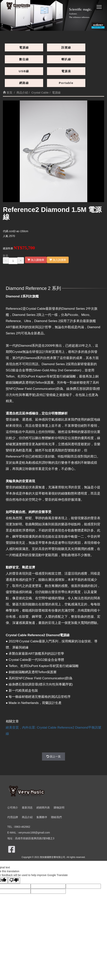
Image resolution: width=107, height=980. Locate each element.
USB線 (24, 71)
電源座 (66, 71)
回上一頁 (53, 757)
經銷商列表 (43, 808)
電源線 (24, 47)
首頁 (8, 92)
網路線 (24, 83)
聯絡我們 (56, 817)
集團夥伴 (42, 817)
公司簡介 (13, 808)
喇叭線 (66, 59)
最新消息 (27, 808)
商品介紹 (27, 817)
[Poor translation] (14, 880)
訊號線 (66, 47)
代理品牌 (13, 817)
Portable (66, 83)
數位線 (24, 59)
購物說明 (59, 808)
